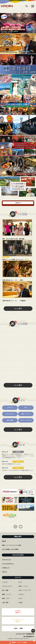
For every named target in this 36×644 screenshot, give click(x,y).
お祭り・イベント (26, 414)
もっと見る (18, 309)
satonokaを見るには (8, 564)
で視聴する (18, 612)
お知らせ (5, 572)
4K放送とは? (6, 568)
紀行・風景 (10, 420)
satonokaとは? (6, 560)
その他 (20, 603)
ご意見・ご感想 (18, 628)
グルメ (26, 408)
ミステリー (10, 408)
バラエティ (21, 594)
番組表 (4, 541)
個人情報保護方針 (29, 637)
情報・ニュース (6, 594)
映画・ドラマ (6, 598)
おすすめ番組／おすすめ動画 (10, 549)
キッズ (20, 598)
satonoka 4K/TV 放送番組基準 (25, 634)
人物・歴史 (5, 603)
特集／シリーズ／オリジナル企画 (11, 545)
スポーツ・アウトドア (26, 420)
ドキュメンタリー (10, 414)
